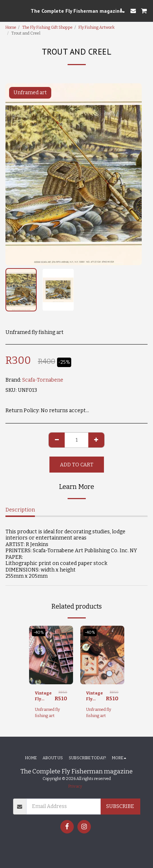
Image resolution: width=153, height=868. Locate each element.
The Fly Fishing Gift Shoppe (47, 27)
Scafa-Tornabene (43, 380)
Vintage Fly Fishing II (45, 697)
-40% (39, 632)
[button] (8, 11)
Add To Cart (77, 465)
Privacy (75, 786)
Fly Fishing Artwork (96, 27)
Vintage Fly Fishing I (95, 697)
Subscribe (120, 806)
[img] (51, 655)
